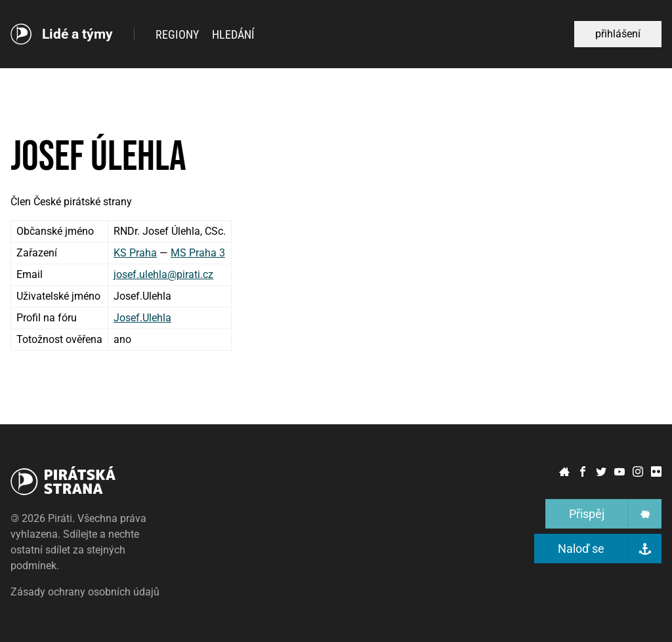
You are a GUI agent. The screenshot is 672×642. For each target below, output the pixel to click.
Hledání (233, 34)
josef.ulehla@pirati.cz (163, 274)
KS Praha (135, 253)
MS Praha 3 (198, 253)
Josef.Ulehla (142, 318)
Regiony (177, 34)
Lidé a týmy (77, 34)
